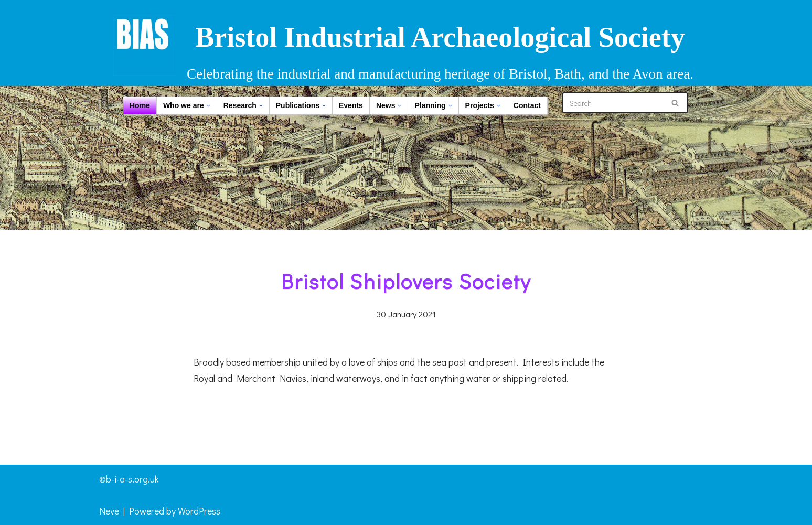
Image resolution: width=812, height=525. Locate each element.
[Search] (613, 103)
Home (140, 105)
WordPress (199, 511)
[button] (209, 106)
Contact (527, 105)
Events (351, 105)
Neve (109, 511)
